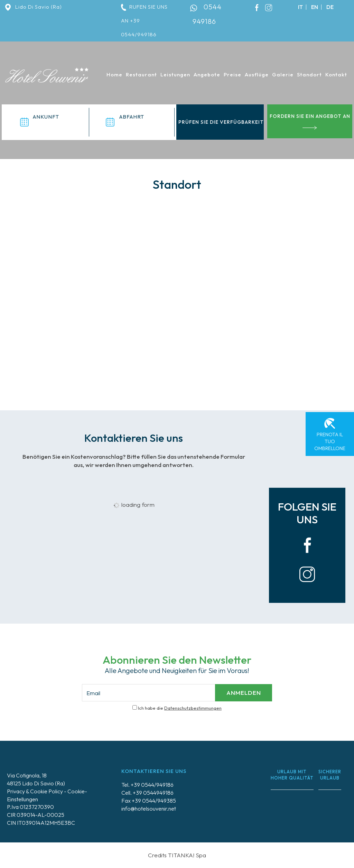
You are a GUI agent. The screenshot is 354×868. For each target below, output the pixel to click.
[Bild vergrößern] (281, 445)
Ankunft (46, 117)
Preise (232, 74)
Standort (309, 74)
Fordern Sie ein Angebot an (310, 121)
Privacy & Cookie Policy (35, 791)
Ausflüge (257, 74)
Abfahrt (132, 117)
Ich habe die (180, 708)
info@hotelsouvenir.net (149, 809)
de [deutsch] (330, 7)
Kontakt (336, 74)
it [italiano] (300, 7)
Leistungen (175, 74)
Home (114, 74)
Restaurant (141, 74)
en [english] (315, 7)
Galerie (283, 74)
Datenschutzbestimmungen (193, 708)
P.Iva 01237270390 (30, 807)
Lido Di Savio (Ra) (34, 7)
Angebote (207, 74)
